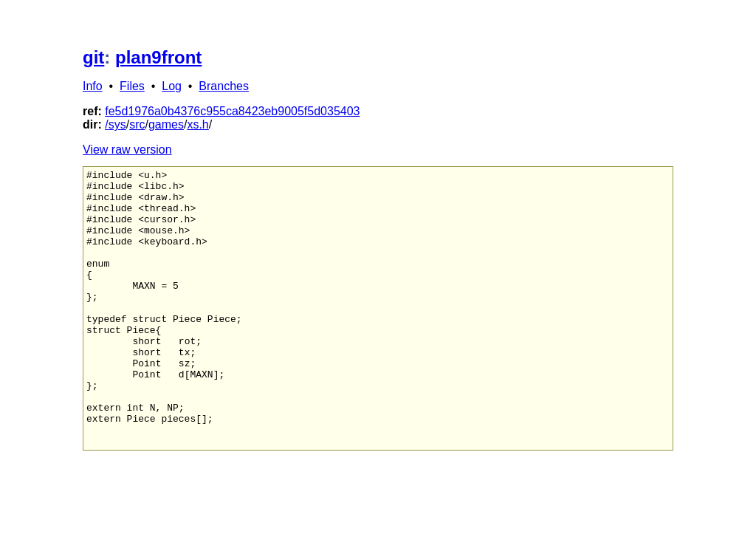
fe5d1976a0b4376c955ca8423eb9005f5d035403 (232, 111)
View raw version (127, 150)
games (166, 124)
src (137, 124)
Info (93, 86)
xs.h (197, 124)
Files (132, 86)
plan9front (158, 57)
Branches (224, 86)
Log (172, 86)
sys (117, 124)
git (93, 57)
